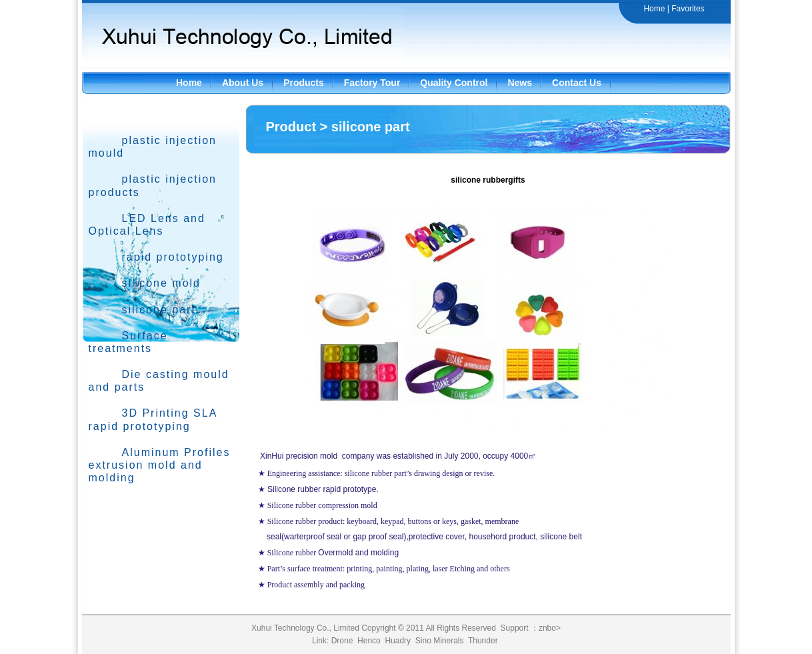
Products (304, 83)
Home (654, 9)
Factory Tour (372, 83)
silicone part (159, 310)
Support (515, 628)
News (520, 83)
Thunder (483, 641)
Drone (342, 641)
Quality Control (454, 83)
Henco (369, 641)
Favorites (688, 9)
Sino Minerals (440, 641)
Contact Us (577, 83)
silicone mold (161, 283)
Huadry (398, 641)
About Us (243, 83)
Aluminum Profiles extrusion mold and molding (160, 465)
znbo (547, 628)
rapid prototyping (173, 257)
